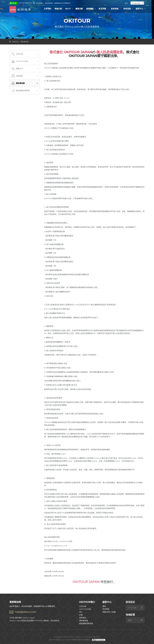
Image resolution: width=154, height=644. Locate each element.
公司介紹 (17, 54)
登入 (126, 3)
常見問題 (104, 9)
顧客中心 (141, 9)
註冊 (81, 615)
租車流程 (129, 9)
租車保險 (116, 9)
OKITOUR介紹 (19, 61)
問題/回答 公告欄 (109, 612)
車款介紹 (58, 9)
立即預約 (48, 9)
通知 (104, 606)
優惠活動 (79, 9)
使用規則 (17, 76)
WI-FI (70, 9)
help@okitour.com (26, 612)
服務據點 (91, 9)
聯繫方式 (17, 69)
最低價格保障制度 (20, 91)
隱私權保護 (24, 42)
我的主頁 (15, 42)
